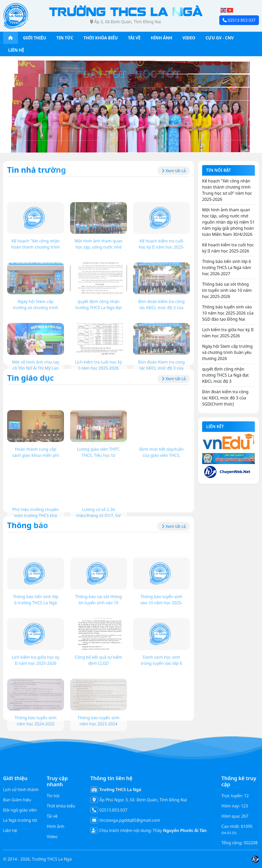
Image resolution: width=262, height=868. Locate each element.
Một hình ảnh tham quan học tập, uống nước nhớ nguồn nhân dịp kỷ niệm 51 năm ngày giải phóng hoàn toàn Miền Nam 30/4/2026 (228, 222)
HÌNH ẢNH (161, 38)
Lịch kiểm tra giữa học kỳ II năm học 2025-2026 (228, 333)
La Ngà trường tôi (20, 820)
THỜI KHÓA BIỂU (101, 38)
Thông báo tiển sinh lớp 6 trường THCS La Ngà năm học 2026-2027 (227, 268)
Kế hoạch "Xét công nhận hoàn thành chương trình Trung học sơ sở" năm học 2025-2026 (227, 190)
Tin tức (53, 796)
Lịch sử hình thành (21, 790)
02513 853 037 (239, 20)
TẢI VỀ (134, 38)
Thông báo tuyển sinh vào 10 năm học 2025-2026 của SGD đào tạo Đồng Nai (228, 313)
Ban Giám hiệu (17, 800)
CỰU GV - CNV (220, 38)
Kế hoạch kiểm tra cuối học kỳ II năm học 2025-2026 (228, 248)
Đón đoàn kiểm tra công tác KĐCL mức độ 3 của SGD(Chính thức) (225, 398)
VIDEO (189, 38)
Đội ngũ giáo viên (20, 810)
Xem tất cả (174, 171)
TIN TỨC (65, 38)
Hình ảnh (56, 826)
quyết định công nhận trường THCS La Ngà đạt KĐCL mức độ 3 (225, 375)
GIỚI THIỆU (35, 38)
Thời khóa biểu (61, 806)
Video (52, 837)
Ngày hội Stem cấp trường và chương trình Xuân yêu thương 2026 (227, 352)
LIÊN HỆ (16, 50)
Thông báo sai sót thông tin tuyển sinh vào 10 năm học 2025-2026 (227, 290)
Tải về (52, 816)
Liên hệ (10, 830)
